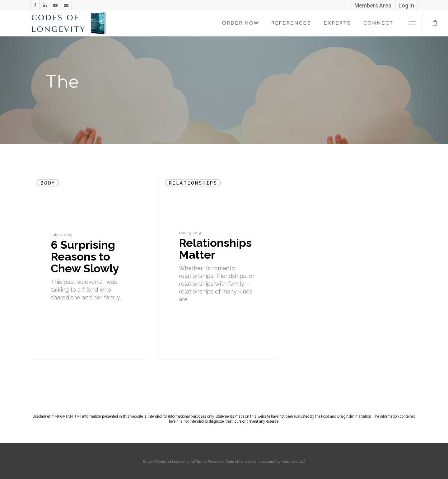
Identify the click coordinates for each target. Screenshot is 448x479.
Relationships (193, 183)
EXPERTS (337, 23)
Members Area (373, 5)
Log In (406, 5)
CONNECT (378, 23)
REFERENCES (291, 23)
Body (48, 183)
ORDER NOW (240, 23)
